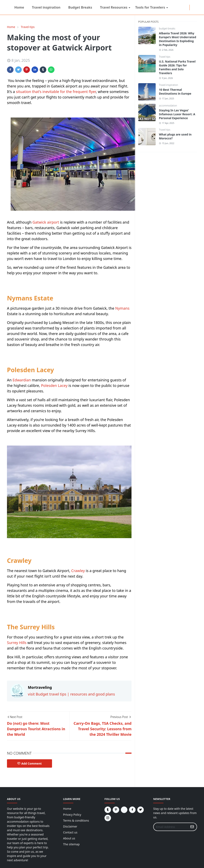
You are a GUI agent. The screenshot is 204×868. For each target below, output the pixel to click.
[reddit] (171, 7)
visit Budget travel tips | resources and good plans (71, 694)
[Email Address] (171, 827)
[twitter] (180, 7)
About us (69, 838)
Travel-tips (165, 57)
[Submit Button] (192, 827)
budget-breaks (167, 29)
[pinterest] (187, 7)
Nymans (122, 308)
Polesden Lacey (54, 385)
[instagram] (177, 7)
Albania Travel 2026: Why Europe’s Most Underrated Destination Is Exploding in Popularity (178, 39)
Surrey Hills (17, 643)
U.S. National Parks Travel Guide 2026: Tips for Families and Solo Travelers (177, 67)
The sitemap (71, 844)
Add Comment (29, 763)
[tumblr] (184, 7)
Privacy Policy (72, 815)
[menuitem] (19, 7)
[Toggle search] (195, 7)
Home (67, 809)
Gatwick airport (46, 222)
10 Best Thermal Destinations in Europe (175, 92)
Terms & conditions (76, 820)
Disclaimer (70, 826)
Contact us (70, 832)
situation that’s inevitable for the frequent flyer (56, 92)
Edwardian (22, 380)
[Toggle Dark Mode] (192, 7)
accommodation (168, 106)
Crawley (78, 571)
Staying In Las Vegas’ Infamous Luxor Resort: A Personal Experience (177, 114)
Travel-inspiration (168, 85)
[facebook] (174, 7)
